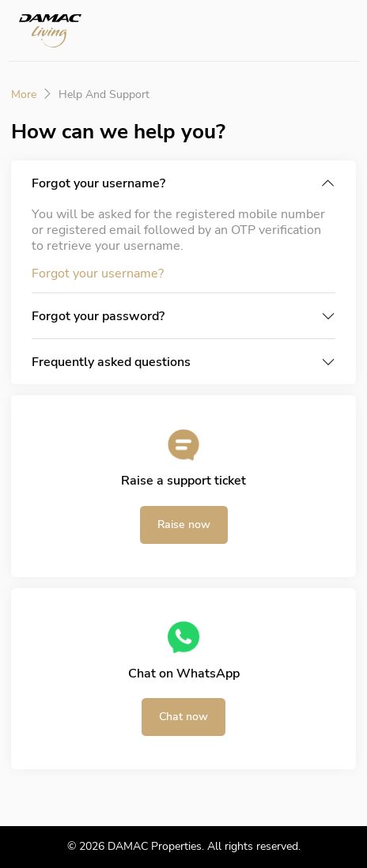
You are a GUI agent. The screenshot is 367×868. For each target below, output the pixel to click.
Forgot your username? (98, 183)
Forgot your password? (98, 316)
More (24, 95)
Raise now (184, 525)
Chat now (183, 717)
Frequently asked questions (111, 362)
